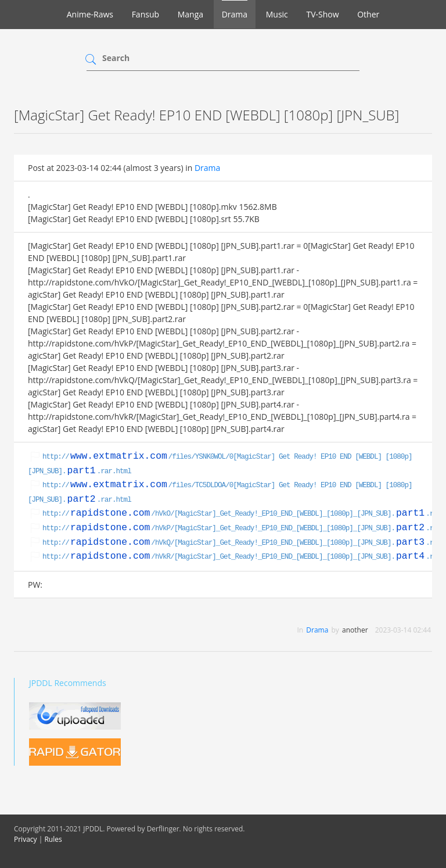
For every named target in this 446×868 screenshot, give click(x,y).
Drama (235, 14)
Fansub (145, 14)
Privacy (26, 839)
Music (277, 14)
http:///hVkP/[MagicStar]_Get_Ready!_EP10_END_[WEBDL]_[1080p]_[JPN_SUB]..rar (242, 528)
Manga (190, 14)
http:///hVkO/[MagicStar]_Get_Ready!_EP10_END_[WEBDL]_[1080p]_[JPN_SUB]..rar (242, 514)
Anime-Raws (90, 14)
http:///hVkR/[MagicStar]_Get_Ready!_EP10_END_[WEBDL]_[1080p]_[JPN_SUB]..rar (242, 557)
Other (368, 14)
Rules (53, 839)
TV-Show (322, 14)
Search (116, 58)
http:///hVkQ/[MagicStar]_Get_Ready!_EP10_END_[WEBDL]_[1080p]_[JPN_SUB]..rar (242, 543)
